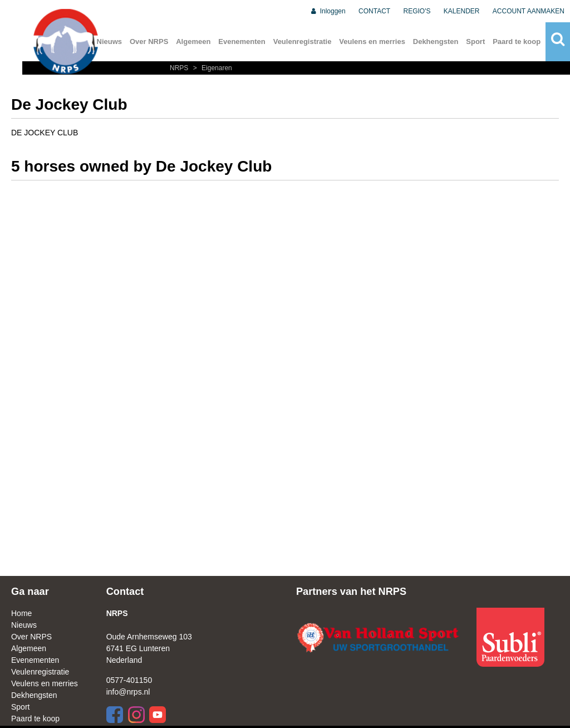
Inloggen (328, 11)
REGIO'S (417, 11)
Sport (475, 41)
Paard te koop (517, 41)
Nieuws (24, 625)
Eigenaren (211, 68)
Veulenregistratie (303, 41)
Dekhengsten (436, 41)
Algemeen (193, 41)
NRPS (180, 68)
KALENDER (462, 11)
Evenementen (242, 41)
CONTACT (374, 11)
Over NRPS (149, 41)
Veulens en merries (372, 41)
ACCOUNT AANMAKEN (529, 11)
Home (21, 613)
